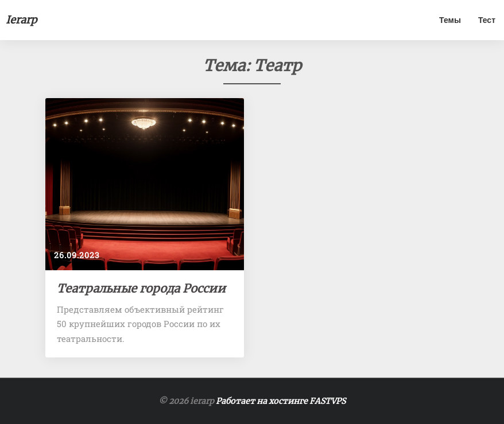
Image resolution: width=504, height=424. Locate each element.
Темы (450, 20)
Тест (487, 20)
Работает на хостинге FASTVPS (281, 401)
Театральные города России (141, 288)
